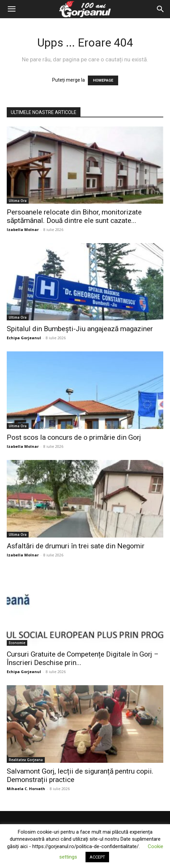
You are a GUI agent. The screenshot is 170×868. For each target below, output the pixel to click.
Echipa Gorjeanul (24, 338)
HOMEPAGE (103, 80)
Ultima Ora (18, 201)
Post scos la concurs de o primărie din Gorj (74, 437)
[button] (11, 9)
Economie (17, 643)
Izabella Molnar (23, 229)
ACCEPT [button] (97, 857)
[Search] (161, 9)
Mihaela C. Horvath (26, 789)
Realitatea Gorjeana (26, 760)
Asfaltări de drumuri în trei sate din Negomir (76, 546)
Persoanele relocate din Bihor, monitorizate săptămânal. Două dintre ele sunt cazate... (74, 216)
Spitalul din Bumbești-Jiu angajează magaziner (80, 329)
